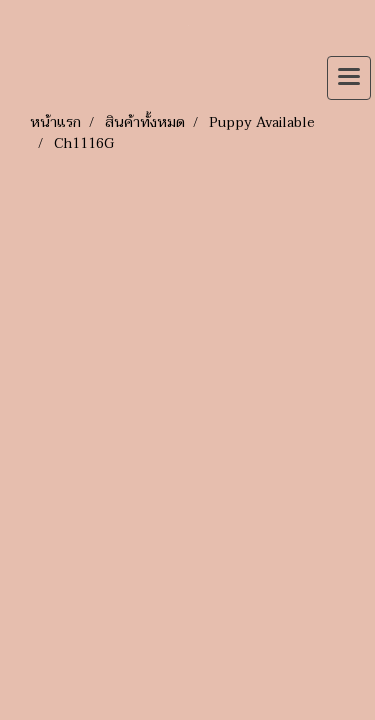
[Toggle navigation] (349, 78)
